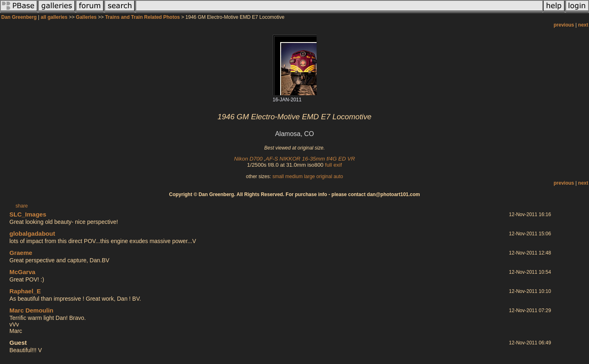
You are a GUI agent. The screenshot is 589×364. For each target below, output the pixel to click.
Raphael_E (25, 291)
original (324, 176)
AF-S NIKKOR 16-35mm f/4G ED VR (310, 159)
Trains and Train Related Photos (143, 17)
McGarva (22, 272)
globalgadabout (32, 233)
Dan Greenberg (19, 17)
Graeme (21, 253)
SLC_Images (28, 214)
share (22, 206)
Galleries (87, 17)
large (309, 176)
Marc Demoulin (31, 310)
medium (294, 176)
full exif (333, 165)
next (583, 25)
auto (338, 176)
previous (564, 25)
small (278, 176)
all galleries (54, 17)
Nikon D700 (248, 159)
